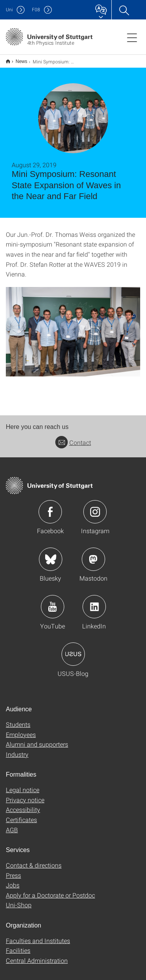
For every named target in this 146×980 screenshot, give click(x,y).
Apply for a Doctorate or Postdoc (50, 890)
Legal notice (23, 785)
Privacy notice (25, 795)
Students (18, 719)
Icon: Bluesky (51, 554)
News (17, 59)
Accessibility (23, 804)
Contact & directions (34, 860)
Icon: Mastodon (93, 554)
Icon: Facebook (50, 507)
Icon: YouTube (53, 602)
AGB (12, 825)
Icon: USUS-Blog (73, 649)
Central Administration (37, 955)
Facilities (18, 945)
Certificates (21, 815)
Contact (73, 437)
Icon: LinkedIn (94, 602)
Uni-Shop (19, 900)
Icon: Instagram (95, 507)
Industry (17, 749)
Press (13, 870)
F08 (36, 10)
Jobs (13, 880)
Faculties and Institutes (38, 935)
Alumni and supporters (37, 739)
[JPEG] (73, 327)
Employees (21, 729)
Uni (9, 10)
